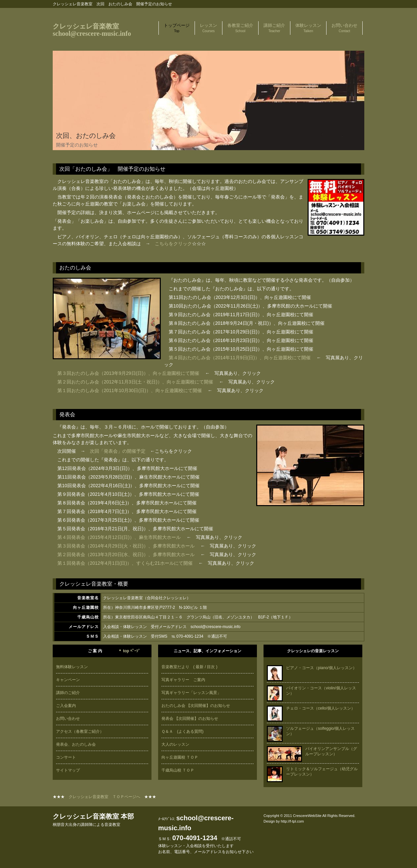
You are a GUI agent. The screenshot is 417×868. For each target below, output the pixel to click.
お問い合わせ (344, 28)
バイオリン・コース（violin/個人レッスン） (311, 691)
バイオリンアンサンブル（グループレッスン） (312, 751)
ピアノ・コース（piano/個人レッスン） (312, 668)
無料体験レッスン (72, 667)
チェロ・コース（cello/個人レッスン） (311, 708)
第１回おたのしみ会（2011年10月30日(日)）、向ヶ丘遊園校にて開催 (130, 390)
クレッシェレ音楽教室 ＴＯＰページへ (104, 797)
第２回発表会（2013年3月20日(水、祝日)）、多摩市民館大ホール (127, 554)
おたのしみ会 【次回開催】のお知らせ (196, 706)
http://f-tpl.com (292, 821)
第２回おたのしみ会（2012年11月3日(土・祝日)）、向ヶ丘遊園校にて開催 (135, 382)
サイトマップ (68, 770)
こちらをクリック (173, 244)
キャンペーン (68, 680)
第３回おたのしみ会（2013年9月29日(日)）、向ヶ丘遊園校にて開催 (128, 373)
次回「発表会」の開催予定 (118, 451)
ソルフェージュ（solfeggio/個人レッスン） (311, 731)
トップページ (177, 28)
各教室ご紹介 (240, 28)
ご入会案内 (66, 706)
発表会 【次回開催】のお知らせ (190, 719)
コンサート (66, 757)
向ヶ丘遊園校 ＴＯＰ (180, 757)
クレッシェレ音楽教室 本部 (93, 820)
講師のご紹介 (68, 693)
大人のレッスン (175, 744)
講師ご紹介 (274, 28)
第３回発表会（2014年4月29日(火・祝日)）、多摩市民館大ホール (126, 546)
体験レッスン (308, 28)
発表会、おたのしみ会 (76, 744)
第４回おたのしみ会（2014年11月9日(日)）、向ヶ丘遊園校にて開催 (240, 358)
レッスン (208, 28)
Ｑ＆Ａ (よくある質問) (182, 731)
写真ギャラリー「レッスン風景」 (191, 693)
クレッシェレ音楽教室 (92, 30)
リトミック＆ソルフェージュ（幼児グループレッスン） (312, 772)
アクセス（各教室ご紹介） (80, 731)
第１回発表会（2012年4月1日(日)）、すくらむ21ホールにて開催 (125, 563)
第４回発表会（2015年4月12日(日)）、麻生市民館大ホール (119, 537)
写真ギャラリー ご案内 (183, 680)
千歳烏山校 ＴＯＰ (178, 770)
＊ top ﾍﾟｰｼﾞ (129, 651)
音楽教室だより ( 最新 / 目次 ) (189, 667)
